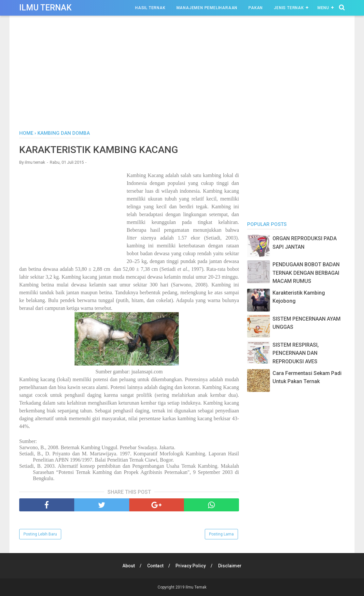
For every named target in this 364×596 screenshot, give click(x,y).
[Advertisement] (182, 75)
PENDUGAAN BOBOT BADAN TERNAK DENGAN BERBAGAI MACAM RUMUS (306, 273)
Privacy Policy (191, 566)
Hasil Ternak (150, 8)
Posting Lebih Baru (40, 534)
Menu (323, 8)
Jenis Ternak (289, 8)
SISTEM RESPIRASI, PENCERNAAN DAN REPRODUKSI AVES (296, 353)
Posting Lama (221, 534)
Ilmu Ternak (45, 8)
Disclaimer (230, 566)
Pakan (256, 8)
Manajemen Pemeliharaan (207, 8)
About (129, 566)
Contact (155, 566)
